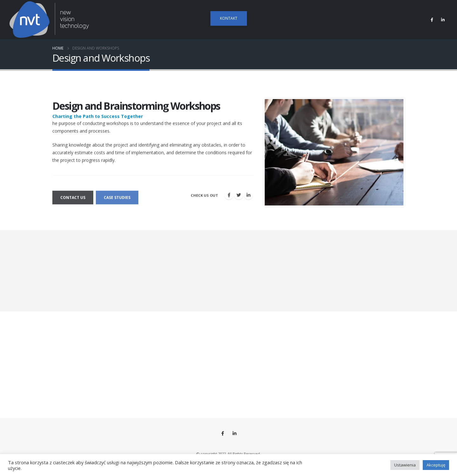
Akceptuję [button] (436, 465)
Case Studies (117, 201)
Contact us (73, 201)
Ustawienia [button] (405, 465)
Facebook (223, 433)
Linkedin (235, 433)
